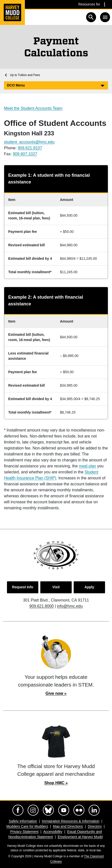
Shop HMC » (56, 783)
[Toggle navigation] (105, 17)
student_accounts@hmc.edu (29, 142)
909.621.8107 (30, 148)
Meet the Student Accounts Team (33, 108)
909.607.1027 (25, 154)
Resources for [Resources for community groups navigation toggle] (89, 4)
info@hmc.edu (70, 606)
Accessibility (53, 832)
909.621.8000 (42, 606)
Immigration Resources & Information (71, 821)
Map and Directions (68, 826)
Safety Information (23, 821)
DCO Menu (16, 85)
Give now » (56, 693)
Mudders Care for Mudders (27, 826)
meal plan (87, 466)
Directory (95, 826)
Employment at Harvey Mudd (80, 837)
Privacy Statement (24, 832)
